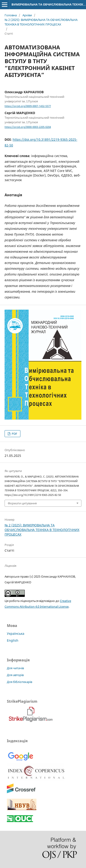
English (13, 640)
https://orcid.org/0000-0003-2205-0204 (28, 127)
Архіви (27, 15)
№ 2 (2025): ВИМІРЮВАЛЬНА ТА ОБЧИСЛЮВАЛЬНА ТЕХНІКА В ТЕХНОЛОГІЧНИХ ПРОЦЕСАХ (41, 22)
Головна (11, 15)
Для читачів (15, 668)
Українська (16, 633)
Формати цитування (22, 503)
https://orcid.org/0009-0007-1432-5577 (28, 106)
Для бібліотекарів (19, 682)
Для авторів (15, 675)
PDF (14, 434)
